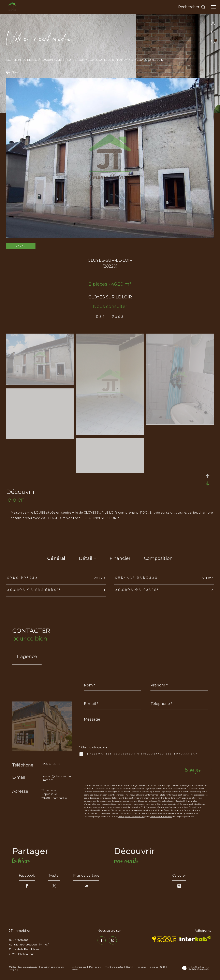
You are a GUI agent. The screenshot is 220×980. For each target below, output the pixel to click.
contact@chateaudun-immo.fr (29, 944)
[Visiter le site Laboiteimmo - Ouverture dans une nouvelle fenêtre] (195, 968)
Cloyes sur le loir (101, 60)
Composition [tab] (158, 558)
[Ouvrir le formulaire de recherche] (192, 7)
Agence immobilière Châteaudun (29, 60)
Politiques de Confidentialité (131, 817)
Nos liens (141, 967)
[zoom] (40, 383)
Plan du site (96, 967)
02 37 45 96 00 (51, 764)
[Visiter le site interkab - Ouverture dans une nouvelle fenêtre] (195, 939)
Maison (122, 60)
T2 (132, 60)
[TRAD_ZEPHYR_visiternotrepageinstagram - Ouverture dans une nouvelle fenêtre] (113, 940)
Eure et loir (76, 60)
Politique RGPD (157, 967)
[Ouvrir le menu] (214, 7)
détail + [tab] (87, 558)
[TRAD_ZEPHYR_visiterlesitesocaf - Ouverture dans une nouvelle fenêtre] (164, 939)
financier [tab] (120, 558)
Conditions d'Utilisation (161, 817)
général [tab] (56, 558)
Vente (60, 60)
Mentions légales (114, 967)
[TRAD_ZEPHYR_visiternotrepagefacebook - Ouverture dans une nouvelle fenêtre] (102, 940)
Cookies (75, 970)
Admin (130, 967)
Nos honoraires (78, 967)
